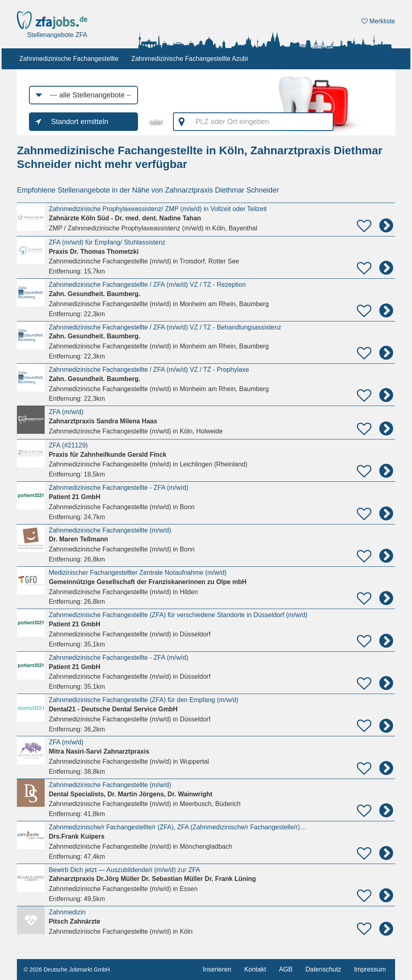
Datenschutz (323, 969)
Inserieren (217, 969)
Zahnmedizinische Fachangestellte (69, 59)
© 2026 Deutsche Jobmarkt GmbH (67, 970)
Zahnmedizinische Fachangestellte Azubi (190, 59)
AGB (286, 969)
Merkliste (378, 21)
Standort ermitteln (80, 122)
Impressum (370, 969)
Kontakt (255, 969)
